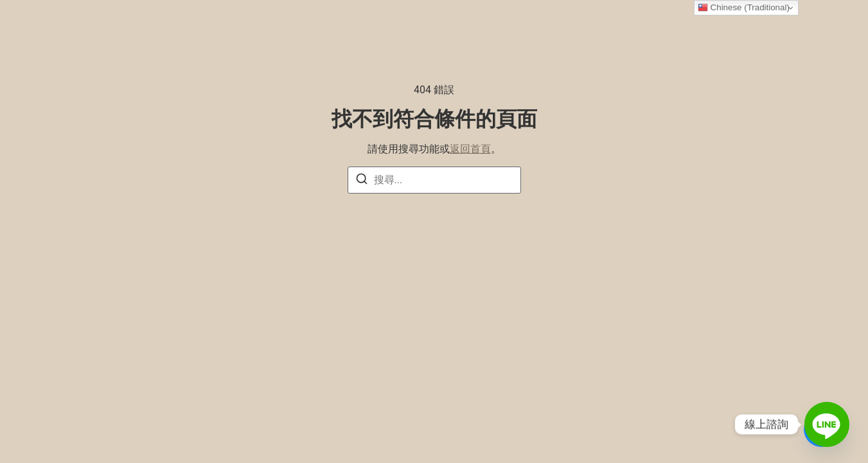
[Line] (827, 424)
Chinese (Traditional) (744, 8)
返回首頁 (470, 149)
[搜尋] (362, 181)
